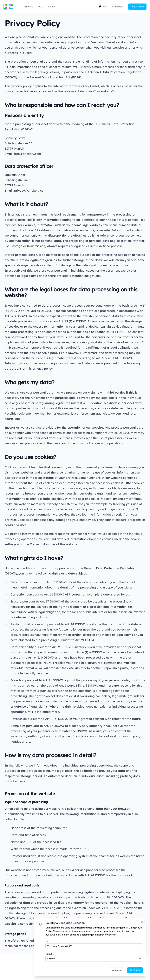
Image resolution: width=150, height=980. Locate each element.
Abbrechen (117, 969)
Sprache (49, 953)
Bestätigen (134, 969)
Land (47, 940)
